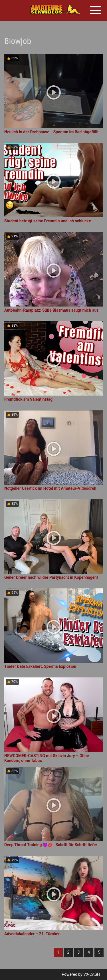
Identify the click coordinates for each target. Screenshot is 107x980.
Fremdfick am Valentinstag (28, 399)
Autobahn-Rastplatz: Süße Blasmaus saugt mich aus (51, 310)
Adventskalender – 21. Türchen (32, 934)
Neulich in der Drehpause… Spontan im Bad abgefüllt (52, 132)
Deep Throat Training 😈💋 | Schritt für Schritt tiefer (51, 845)
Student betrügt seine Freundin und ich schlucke (48, 221)
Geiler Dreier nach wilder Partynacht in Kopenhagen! (51, 577)
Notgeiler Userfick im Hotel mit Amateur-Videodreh (50, 488)
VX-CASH (92, 974)
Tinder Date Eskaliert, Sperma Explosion (40, 666)
